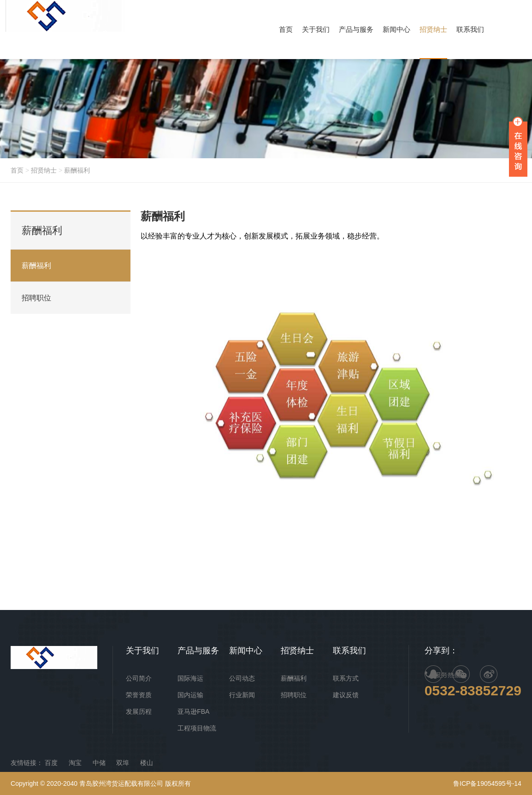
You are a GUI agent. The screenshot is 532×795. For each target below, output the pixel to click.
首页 (17, 170)
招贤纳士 (44, 170)
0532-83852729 (473, 690)
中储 (99, 763)
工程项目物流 (197, 728)
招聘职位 (36, 298)
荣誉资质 (139, 695)
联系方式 (346, 678)
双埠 (123, 763)
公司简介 (139, 678)
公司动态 (242, 678)
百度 (51, 763)
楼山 (147, 763)
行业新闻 (242, 695)
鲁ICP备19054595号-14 (487, 783)
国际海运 (190, 678)
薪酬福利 (77, 170)
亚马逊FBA (193, 711)
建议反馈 (346, 695)
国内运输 (190, 695)
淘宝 (75, 763)
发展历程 (139, 711)
